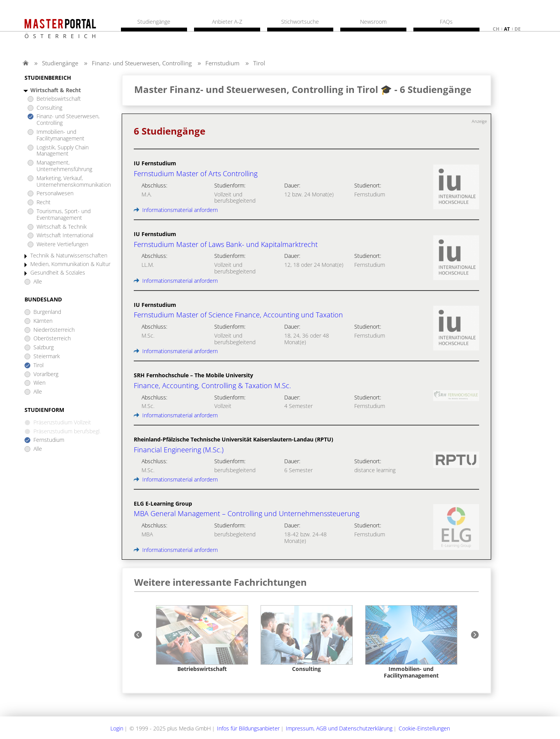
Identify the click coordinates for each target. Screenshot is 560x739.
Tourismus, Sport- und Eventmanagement (64, 215)
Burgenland (47, 312)
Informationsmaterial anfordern (176, 210)
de (518, 29)
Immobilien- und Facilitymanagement (60, 135)
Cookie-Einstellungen (424, 728)
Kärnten (43, 321)
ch (496, 29)
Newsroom (373, 22)
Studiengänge (60, 63)
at (507, 29)
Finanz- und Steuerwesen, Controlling (142, 63)
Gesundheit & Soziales (58, 273)
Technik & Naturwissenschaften (69, 256)
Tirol (259, 63)
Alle (38, 282)
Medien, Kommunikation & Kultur (70, 264)
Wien (39, 383)
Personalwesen (55, 194)
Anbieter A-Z (227, 22)
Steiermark (47, 356)
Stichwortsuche (300, 22)
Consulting (49, 108)
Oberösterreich (52, 339)
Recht (44, 202)
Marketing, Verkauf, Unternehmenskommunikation (74, 182)
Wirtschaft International (65, 236)
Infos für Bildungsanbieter (248, 728)
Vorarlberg (46, 374)
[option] (202, 639)
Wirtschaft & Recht (56, 90)
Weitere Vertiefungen (62, 244)
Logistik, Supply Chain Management (63, 151)
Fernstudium (222, 63)
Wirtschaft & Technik (62, 227)
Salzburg (44, 348)
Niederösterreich (54, 330)
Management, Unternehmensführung (64, 166)
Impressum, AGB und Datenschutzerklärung (339, 728)
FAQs (446, 22)
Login (117, 728)
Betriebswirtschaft (59, 99)
